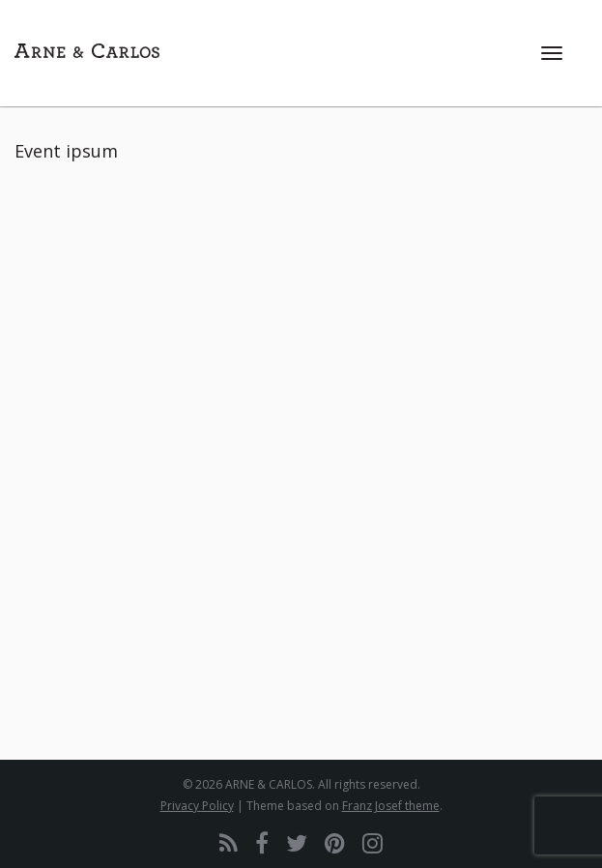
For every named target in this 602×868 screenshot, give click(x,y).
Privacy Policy (197, 806)
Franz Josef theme (391, 806)
